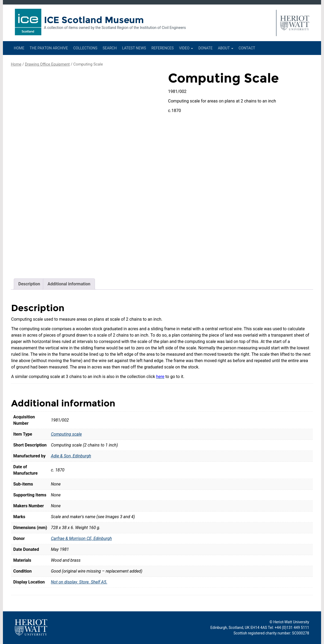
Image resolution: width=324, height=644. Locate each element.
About (226, 48)
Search (110, 48)
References (163, 48)
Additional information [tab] (69, 284)
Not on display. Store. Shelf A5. (79, 582)
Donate (205, 48)
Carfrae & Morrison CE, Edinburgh (81, 538)
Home (19, 48)
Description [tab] (29, 284)
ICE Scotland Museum (94, 20)
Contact (247, 48)
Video (186, 48)
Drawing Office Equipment (47, 64)
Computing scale (66, 434)
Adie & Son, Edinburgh (71, 456)
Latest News (134, 48)
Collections (85, 48)
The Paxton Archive (49, 48)
